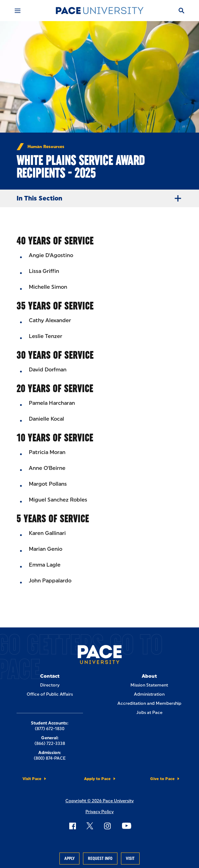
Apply (69, 859)
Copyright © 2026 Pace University (99, 801)
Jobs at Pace (149, 713)
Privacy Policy (99, 812)
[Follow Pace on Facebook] (72, 826)
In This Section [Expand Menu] (101, 198)
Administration (149, 694)
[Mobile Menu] (18, 11)
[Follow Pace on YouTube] (127, 826)
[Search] (181, 11)
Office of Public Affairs (50, 694)
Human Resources (46, 147)
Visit (130, 859)
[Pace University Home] (99, 11)
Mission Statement (149, 685)
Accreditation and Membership (149, 703)
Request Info (100, 859)
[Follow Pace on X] (90, 826)
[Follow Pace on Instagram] (107, 826)
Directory (50, 685)
